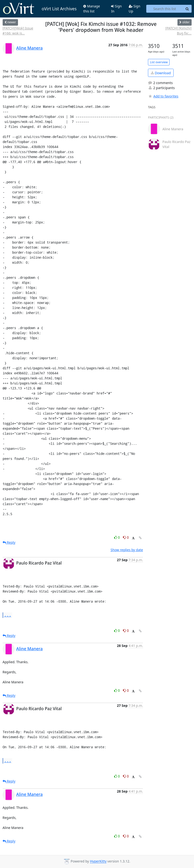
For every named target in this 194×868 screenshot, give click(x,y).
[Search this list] (165, 9)
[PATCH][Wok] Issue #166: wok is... (18, 31)
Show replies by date (127, 550)
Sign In (116, 9)
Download (161, 73)
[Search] (187, 9)
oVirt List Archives (40, 9)
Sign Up (135, 9)
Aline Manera (30, 48)
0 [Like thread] (117, 537)
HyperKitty (98, 861)
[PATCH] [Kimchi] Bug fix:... (179, 31)
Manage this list (91, 9)
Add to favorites (163, 96)
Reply (9, 542)
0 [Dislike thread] (126, 537)
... (8, 615)
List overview (159, 62)
